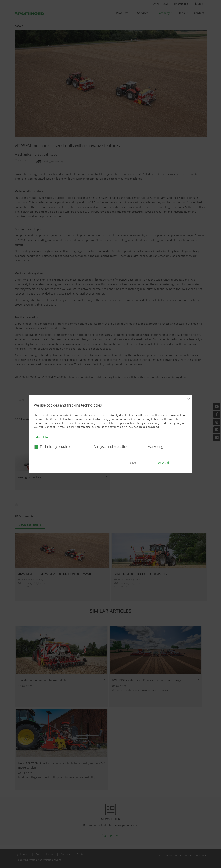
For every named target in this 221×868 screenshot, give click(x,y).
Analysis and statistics (110, 447)
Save (133, 463)
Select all (164, 463)
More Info (42, 437)
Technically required (56, 447)
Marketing (155, 447)
